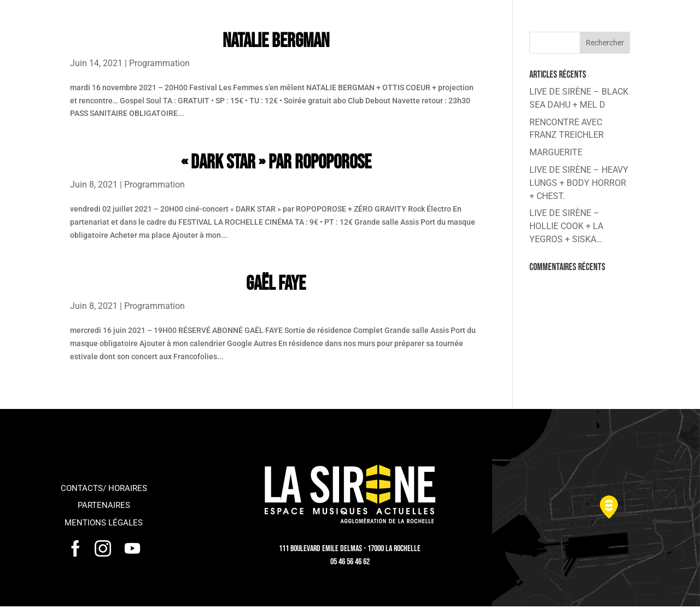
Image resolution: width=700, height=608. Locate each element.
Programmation (159, 63)
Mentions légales (104, 523)
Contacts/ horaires (104, 488)
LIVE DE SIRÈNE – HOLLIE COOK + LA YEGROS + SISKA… (566, 226)
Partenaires (104, 505)
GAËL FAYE (276, 284)
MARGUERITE (556, 152)
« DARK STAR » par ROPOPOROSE (276, 163)
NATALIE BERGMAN (276, 41)
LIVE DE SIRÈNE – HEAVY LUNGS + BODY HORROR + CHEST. (579, 183)
